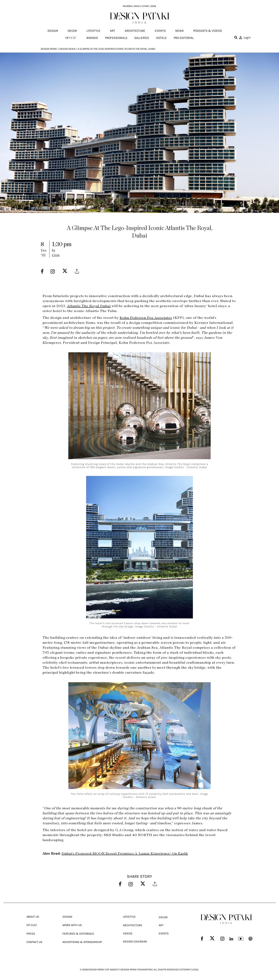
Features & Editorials (78, 933)
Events (160, 31)
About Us (33, 917)
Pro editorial (184, 38)
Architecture (135, 31)
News (179, 31)
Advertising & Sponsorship (82, 942)
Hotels (161, 38)
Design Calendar (135, 941)
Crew (56, 255)
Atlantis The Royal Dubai (89, 306)
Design (53, 31)
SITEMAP (185, 969)
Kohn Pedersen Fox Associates (146, 318)
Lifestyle (93, 31)
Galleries (142, 38)
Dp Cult (32, 925)
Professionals (116, 38)
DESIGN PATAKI (96, 969)
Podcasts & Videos (208, 31)
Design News (67, 49)
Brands (92, 38)
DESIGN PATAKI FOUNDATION (136, 969)
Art (113, 31)
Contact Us (34, 942)
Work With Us (72, 925)
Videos (128, 933)
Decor (72, 31)
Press (31, 933)
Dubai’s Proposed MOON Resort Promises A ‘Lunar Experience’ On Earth (125, 854)
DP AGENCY (113, 969)
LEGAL (195, 969)
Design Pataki (49, 49)
